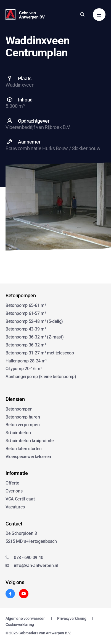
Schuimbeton (18, 433)
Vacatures (15, 507)
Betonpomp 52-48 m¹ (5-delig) (34, 321)
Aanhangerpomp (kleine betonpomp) (41, 377)
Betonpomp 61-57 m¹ (26, 313)
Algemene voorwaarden (26, 618)
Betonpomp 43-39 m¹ (26, 329)
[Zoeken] (82, 14)
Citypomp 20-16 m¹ (24, 369)
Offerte (12, 483)
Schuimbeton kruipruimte (30, 441)
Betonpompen (19, 409)
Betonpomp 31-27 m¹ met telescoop (40, 353)
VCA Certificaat (20, 499)
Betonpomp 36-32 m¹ (26, 345)
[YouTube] (24, 594)
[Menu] (99, 15)
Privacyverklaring (72, 618)
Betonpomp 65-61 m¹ (26, 305)
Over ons (14, 491)
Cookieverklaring (20, 624)
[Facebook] (10, 594)
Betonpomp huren (23, 417)
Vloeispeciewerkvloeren (28, 457)
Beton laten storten (24, 449)
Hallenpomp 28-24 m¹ (26, 361)
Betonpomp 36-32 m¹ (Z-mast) (35, 337)
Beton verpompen (23, 425)
